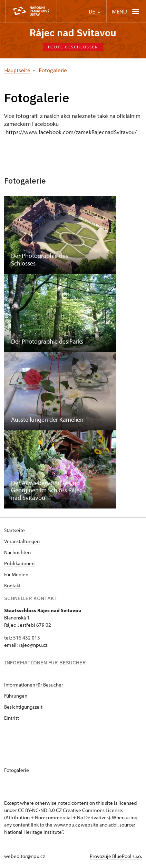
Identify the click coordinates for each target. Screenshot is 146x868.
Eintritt (12, 718)
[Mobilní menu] (126, 11)
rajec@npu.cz (33, 645)
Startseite (14, 530)
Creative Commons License (93, 810)
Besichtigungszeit (23, 707)
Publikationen (19, 563)
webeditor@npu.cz (25, 856)
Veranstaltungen (22, 541)
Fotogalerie (17, 770)
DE (95, 12)
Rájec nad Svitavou (73, 33)
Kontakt (12, 585)
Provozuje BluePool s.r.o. (116, 856)
